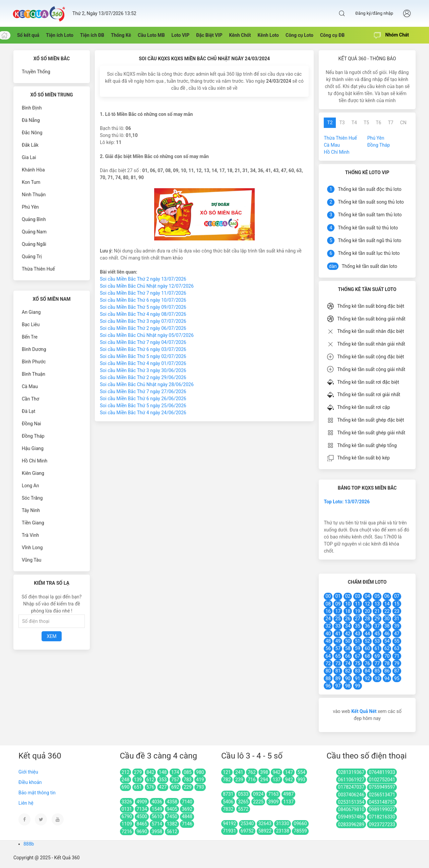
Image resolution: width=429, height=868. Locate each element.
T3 (342, 123)
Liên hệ (26, 803)
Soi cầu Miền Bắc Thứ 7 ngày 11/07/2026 (143, 293)
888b (29, 844)
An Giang (31, 312)
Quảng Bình (34, 219)
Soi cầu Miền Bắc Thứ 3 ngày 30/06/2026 (143, 370)
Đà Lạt (28, 411)
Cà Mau (30, 386)
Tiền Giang (33, 523)
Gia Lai (29, 157)
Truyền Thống (36, 72)
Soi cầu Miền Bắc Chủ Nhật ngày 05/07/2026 (147, 335)
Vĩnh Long (32, 548)
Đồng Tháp (33, 436)
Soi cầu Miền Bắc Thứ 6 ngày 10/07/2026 (143, 300)
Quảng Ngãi (34, 244)
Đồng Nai (31, 424)
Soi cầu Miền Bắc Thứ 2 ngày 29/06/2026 (143, 377)
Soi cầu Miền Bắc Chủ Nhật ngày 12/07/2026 (147, 286)
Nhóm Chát (391, 35)
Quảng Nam (34, 232)
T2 (330, 123)
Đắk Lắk (30, 145)
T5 (366, 123)
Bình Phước (34, 362)
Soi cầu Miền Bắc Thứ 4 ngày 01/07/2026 (143, 363)
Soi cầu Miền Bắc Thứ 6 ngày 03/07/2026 (143, 349)
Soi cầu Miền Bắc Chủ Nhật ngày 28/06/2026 (147, 384)
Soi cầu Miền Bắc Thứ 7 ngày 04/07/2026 (143, 342)
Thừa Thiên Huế (38, 269)
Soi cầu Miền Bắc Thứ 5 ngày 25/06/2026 (143, 406)
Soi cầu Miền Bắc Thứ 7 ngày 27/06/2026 (143, 391)
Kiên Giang (33, 473)
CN (403, 123)
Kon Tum (31, 182)
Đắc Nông (32, 133)
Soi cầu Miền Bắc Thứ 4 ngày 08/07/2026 (143, 314)
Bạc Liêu (31, 324)
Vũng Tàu (32, 560)
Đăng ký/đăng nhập (374, 13)
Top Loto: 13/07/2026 (347, 502)
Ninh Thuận (34, 195)
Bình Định (32, 108)
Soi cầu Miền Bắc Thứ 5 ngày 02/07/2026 (143, 356)
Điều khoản (30, 782)
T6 (378, 123)
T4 (354, 123)
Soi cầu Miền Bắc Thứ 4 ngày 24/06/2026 (143, 413)
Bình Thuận (34, 374)
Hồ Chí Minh (35, 461)
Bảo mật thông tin (37, 793)
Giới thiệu (28, 772)
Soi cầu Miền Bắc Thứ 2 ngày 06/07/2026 (143, 328)
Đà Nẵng (31, 120)
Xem (52, 636)
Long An (30, 486)
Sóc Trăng (32, 498)
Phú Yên (30, 207)
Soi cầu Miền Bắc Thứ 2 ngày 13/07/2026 (143, 279)
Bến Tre (30, 337)
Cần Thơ (30, 399)
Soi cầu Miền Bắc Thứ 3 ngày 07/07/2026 (143, 321)
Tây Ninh (31, 510)
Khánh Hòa (33, 170)
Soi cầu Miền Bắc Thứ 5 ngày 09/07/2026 (143, 307)
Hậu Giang (33, 448)
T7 (390, 123)
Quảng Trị (32, 257)
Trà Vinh (30, 535)
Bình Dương (34, 349)
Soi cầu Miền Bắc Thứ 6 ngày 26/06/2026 (143, 399)
